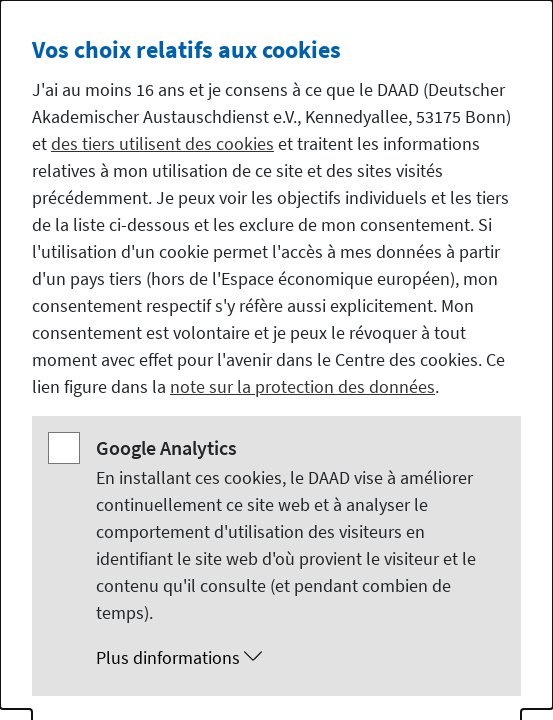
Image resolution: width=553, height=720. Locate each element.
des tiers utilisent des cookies (162, 143)
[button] (296, 658)
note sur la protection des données (302, 386)
